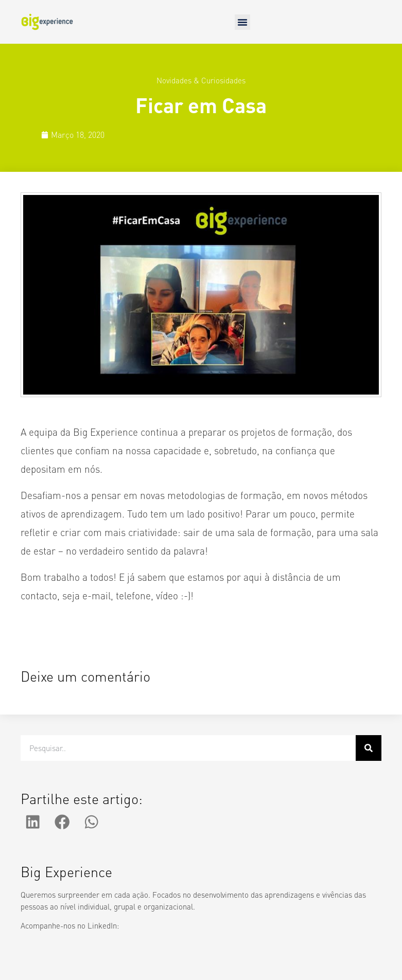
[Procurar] (369, 748)
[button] (242, 22)
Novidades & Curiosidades (201, 80)
